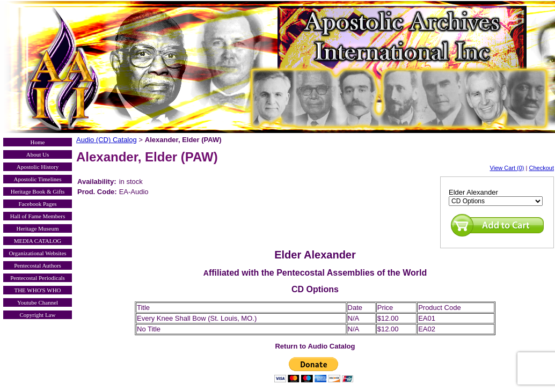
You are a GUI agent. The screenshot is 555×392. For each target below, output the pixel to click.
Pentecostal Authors (38, 265)
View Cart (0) (507, 168)
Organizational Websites (37, 253)
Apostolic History (38, 167)
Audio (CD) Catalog (107, 140)
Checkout (542, 168)
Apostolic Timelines (38, 179)
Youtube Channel (38, 302)
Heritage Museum (37, 228)
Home (38, 142)
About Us (38, 154)
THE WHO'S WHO (37, 290)
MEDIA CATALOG (38, 241)
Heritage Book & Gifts (38, 191)
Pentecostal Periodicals (38, 278)
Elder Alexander (473, 192)
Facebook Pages (37, 204)
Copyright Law (38, 315)
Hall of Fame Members (38, 216)
